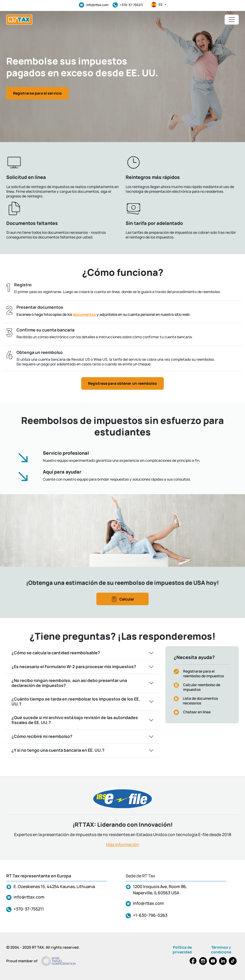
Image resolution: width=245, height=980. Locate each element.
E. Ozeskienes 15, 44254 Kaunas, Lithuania (54, 886)
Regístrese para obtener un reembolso (122, 383)
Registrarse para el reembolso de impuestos (203, 673)
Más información (122, 844)
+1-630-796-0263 (150, 915)
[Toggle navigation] (232, 20)
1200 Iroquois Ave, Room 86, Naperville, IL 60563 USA (160, 890)
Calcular (123, 599)
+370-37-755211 (128, 5)
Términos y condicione (221, 950)
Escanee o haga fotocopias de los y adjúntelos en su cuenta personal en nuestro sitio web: (103, 314)
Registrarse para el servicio (37, 93)
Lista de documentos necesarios (200, 701)
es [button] (159, 5)
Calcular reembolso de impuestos (202, 687)
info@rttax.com (94, 5)
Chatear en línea (197, 712)
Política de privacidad (182, 950)
